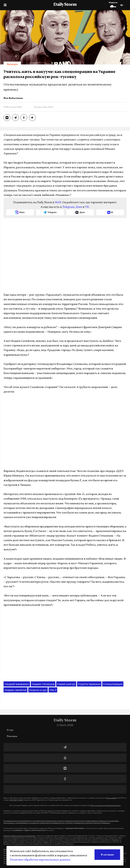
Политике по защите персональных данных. (106, 805)
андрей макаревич (17, 684)
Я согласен (107, 855)
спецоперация (113, 684)
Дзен (79, 207)
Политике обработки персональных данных (40, 860)
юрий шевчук (66, 684)
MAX (58, 203)
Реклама (12, 736)
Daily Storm (65, 5)
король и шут (38, 690)
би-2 (53, 690)
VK (87, 207)
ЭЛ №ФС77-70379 (16, 800)
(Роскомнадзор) (111, 798)
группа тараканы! (89, 684)
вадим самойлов (15, 690)
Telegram (68, 207)
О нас (10, 730)
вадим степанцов (43, 684)
